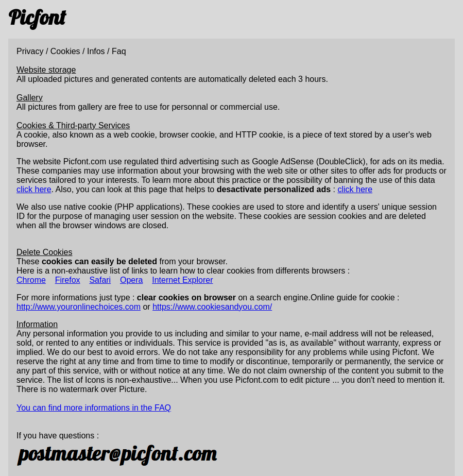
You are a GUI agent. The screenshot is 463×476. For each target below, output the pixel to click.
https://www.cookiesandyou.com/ (212, 307)
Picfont (37, 17)
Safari (100, 280)
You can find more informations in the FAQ (94, 408)
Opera (131, 280)
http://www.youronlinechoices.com (79, 307)
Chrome (31, 280)
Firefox (68, 280)
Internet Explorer (182, 280)
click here (34, 189)
